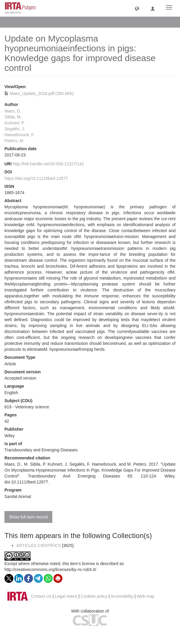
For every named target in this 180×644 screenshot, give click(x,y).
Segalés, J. (15, 129)
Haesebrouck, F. (19, 135)
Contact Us (41, 596)
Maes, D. (13, 111)
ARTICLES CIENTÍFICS (39, 545)
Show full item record (28, 517)
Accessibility (122, 596)
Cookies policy (94, 596)
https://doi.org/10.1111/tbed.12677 (36, 178)
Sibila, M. (13, 117)
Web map (146, 596)
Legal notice (66, 596)
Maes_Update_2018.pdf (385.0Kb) (39, 93)
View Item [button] (20, 22)
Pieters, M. (14, 141)
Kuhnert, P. (15, 123)
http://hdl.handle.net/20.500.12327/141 (48, 164)
